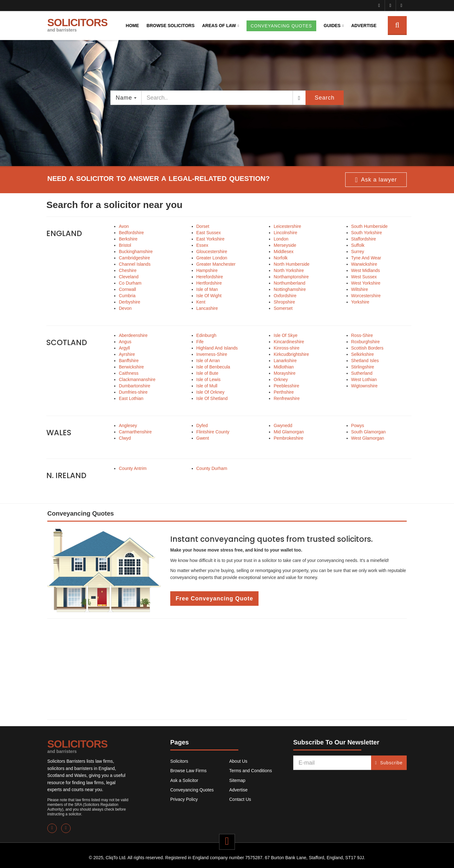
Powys (358, 425)
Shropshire (284, 302)
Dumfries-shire (133, 392)
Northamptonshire (291, 277)
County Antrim (133, 468)
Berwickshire (131, 367)
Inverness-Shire (212, 354)
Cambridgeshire (134, 258)
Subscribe (389, 763)
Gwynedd (283, 425)
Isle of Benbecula (213, 367)
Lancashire (207, 308)
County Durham (212, 468)
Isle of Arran (208, 361)
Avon (124, 226)
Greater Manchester (216, 264)
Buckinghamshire (136, 252)
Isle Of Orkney (210, 392)
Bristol (125, 245)
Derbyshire (130, 302)
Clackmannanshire (137, 379)
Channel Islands (135, 264)
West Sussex (364, 277)
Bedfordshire (131, 233)
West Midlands (366, 270)
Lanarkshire (285, 361)
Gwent (203, 438)
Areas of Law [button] (219, 26)
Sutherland (362, 373)
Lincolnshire (285, 233)
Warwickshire (364, 264)
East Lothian (131, 398)
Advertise (364, 26)
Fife (200, 342)
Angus (125, 342)
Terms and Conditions (250, 771)
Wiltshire (360, 289)
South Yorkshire (367, 233)
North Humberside (292, 264)
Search (325, 98)
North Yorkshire (289, 270)
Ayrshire (127, 354)
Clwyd (125, 438)
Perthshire (284, 392)
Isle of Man (207, 289)
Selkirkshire (363, 354)
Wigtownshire (364, 386)
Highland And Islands (217, 348)
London (281, 239)
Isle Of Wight (209, 296)
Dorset (203, 226)
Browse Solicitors (171, 26)
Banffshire (129, 361)
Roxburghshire (366, 342)
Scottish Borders (367, 348)
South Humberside (370, 226)
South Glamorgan (369, 432)
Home (132, 26)
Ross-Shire (362, 335)
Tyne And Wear (366, 258)
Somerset (283, 308)
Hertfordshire (209, 283)
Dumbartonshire (135, 386)
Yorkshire (360, 302)
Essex (202, 245)
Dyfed (202, 425)
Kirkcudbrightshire (291, 354)
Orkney (281, 379)
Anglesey (128, 425)
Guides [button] (332, 26)
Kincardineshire (289, 342)
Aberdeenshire (133, 335)
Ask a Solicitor (184, 780)
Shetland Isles (365, 361)
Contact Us (240, 799)
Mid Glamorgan (289, 432)
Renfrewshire (287, 398)
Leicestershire (287, 226)
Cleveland (129, 277)
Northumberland (289, 283)
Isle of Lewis (209, 379)
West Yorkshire (366, 283)
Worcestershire (366, 296)
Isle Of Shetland (212, 398)
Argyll (124, 348)
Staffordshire (364, 239)
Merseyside (285, 245)
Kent (201, 302)
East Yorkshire (211, 239)
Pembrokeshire (288, 438)
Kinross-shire (287, 348)
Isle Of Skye (285, 335)
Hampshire (207, 270)
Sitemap (237, 780)
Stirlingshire (363, 367)
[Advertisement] (227, 669)
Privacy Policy (184, 799)
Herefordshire (210, 277)
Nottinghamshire (290, 289)
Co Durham (130, 283)
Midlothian (284, 367)
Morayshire (285, 373)
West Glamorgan (368, 438)
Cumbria (127, 296)
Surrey (358, 252)
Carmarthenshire (135, 432)
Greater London (212, 258)
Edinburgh (207, 335)
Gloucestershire (212, 252)
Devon (125, 308)
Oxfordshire (285, 296)
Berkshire (128, 239)
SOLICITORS (77, 25)
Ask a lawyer (376, 180)
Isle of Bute (207, 373)
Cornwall (127, 289)
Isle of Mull (207, 386)
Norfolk (281, 258)
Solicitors (179, 761)
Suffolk (358, 245)
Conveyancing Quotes (192, 790)
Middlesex (284, 252)
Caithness (129, 373)
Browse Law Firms (188, 771)
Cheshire (128, 270)
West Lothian (364, 379)
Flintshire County (213, 432)
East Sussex (209, 233)
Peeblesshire (286, 386)
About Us (238, 761)
